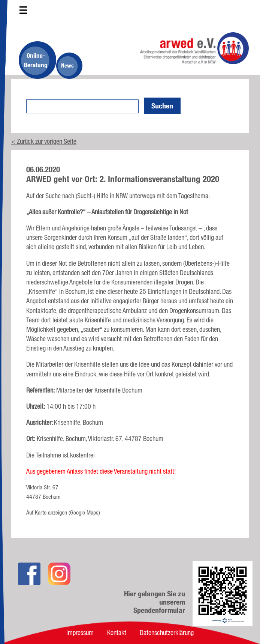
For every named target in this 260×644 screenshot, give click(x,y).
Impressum (80, 632)
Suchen (162, 106)
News (67, 65)
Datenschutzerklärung (167, 632)
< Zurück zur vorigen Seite (44, 141)
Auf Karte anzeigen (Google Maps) (63, 512)
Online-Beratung (36, 60)
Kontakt (117, 632)
